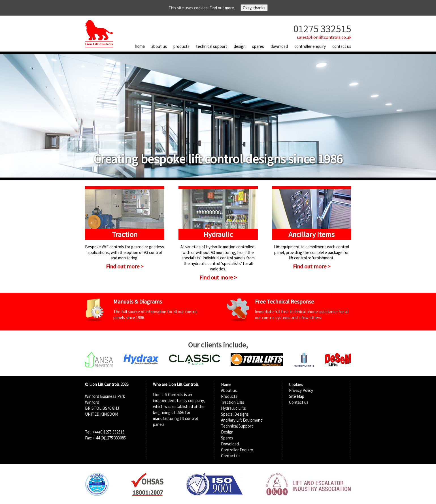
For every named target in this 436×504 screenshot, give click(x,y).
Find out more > (125, 266)
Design (240, 46)
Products (181, 46)
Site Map (297, 396)
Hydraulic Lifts (233, 408)
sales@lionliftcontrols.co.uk (324, 37)
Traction (125, 234)
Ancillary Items (311, 234)
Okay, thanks (254, 8)
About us (159, 46)
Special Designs (235, 414)
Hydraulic (218, 234)
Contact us (342, 46)
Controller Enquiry (310, 46)
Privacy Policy (301, 390)
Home (140, 46)
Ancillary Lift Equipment (242, 420)
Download (279, 46)
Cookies (296, 384)
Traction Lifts (233, 402)
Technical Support (212, 46)
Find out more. (222, 8)
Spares (258, 46)
